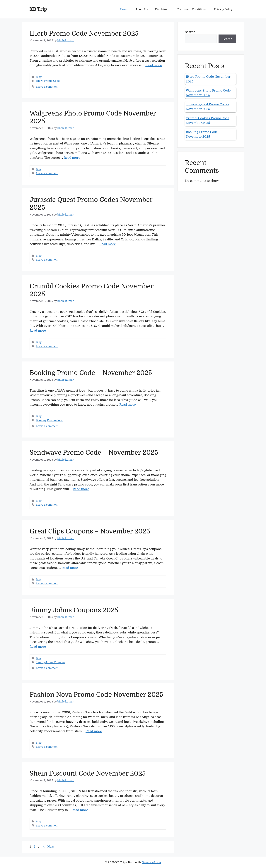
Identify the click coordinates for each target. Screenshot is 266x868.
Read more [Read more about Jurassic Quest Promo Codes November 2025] (108, 244)
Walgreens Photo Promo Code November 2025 (208, 93)
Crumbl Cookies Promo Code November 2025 (208, 121)
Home (124, 9)
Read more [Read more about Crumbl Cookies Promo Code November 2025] (38, 331)
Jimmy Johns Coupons (51, 662)
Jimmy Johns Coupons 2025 (74, 610)
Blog (39, 77)
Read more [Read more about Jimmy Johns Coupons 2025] (38, 647)
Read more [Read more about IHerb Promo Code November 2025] (154, 65)
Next (53, 847)
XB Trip (38, 9)
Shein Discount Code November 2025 (88, 773)
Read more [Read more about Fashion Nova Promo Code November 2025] (94, 731)
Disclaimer (162, 9)
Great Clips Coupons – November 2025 (90, 531)
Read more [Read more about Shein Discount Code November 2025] (80, 810)
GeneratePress (151, 862)
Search (190, 32)
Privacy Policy (223, 9)
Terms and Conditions (192, 9)
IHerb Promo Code (48, 81)
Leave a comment (47, 87)
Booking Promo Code (49, 420)
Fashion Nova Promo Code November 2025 (96, 695)
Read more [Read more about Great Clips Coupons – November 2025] (70, 568)
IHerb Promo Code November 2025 (84, 33)
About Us (142, 9)
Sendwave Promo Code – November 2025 (94, 452)
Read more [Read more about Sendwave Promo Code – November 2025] (81, 489)
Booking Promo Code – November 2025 (91, 373)
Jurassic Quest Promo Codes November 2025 (207, 107)
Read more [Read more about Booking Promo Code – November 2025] (127, 405)
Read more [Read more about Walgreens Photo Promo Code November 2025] (72, 158)
